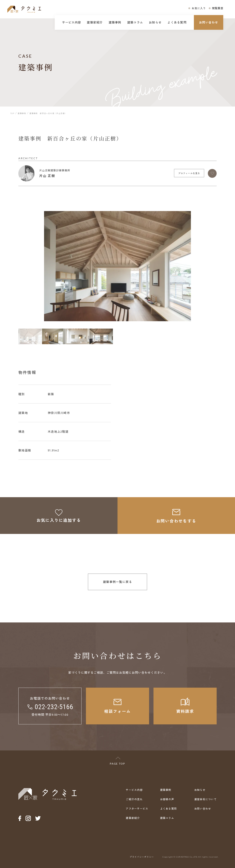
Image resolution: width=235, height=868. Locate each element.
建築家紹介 (95, 22)
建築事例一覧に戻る (117, 582)
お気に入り (199, 8)
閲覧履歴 (218, 8)
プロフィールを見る (189, 173)
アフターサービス (137, 808)
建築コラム (135, 22)
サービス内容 (72, 22)
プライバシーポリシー (142, 857)
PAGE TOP (117, 764)
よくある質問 (177, 22)
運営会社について (205, 799)
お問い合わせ (209, 22)
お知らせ (155, 22)
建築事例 (115, 22)
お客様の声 (167, 799)
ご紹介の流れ (134, 799)
